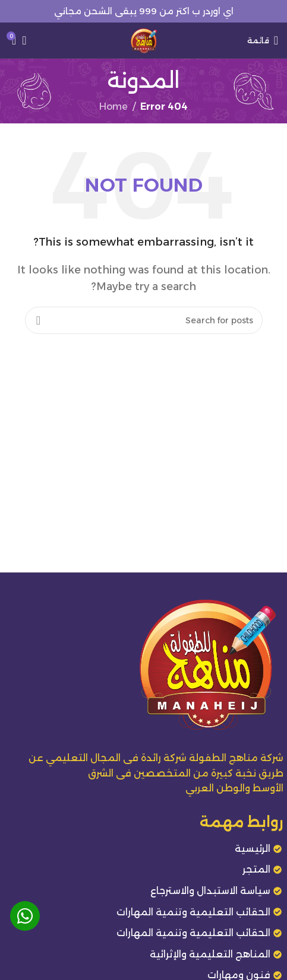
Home (113, 106)
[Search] (28, 40)
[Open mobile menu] (263, 40)
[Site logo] (144, 39)
